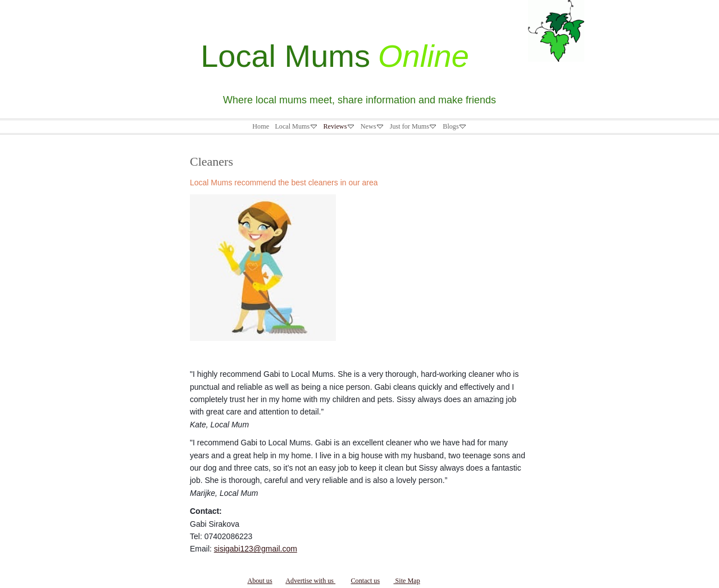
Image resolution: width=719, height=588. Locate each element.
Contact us (365, 581)
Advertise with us (310, 581)
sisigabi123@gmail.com (256, 549)
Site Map (406, 581)
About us (260, 581)
